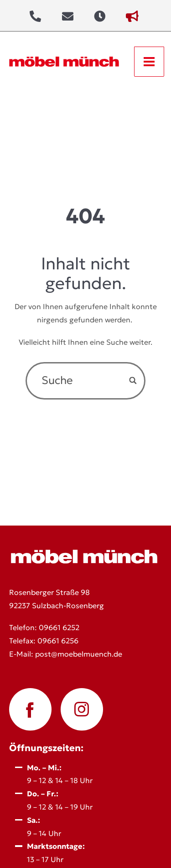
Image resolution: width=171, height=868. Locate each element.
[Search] (134, 381)
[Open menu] (149, 62)
